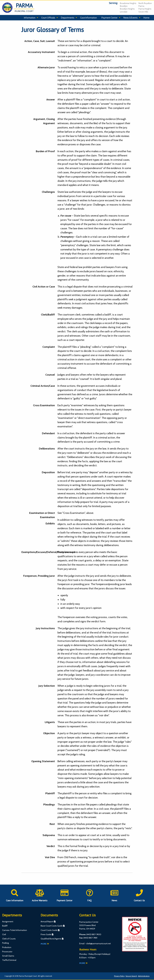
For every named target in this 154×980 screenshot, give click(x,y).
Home (146, 18)
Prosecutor (7, 952)
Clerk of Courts (9, 939)
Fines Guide (46, 934)
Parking (5, 943)
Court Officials (48, 18)
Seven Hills (143, 12)
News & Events (131, 18)
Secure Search (131, 976)
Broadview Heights (128, 3)
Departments (68, 18)
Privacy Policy (119, 976)
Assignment (8, 922)
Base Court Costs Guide (52, 926)
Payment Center (110, 18)
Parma (141, 6)
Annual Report (47, 922)
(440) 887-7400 (94, 934)
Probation (7, 947)
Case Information (88, 18)
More (45, 944)
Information (30, 18)
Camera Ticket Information (15, 930)
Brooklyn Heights (127, 9)
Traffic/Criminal (9, 960)
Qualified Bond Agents (51, 939)
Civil (4, 934)
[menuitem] (30, 18)
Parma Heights (145, 9)
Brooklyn (124, 6)
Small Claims (8, 956)
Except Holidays (102, 954)
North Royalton (145, 3)
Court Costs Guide (49, 930)
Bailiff (5, 926)
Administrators (144, 976)
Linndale (124, 12)
